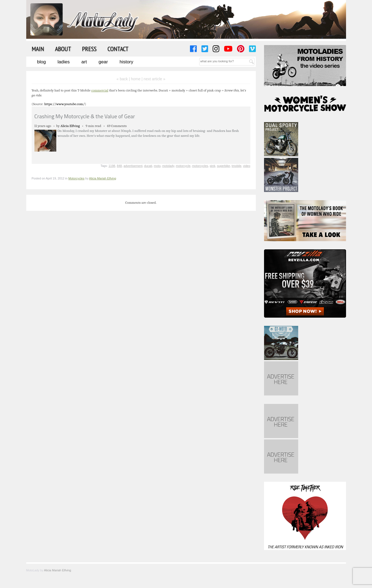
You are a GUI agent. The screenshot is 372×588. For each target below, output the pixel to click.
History (126, 62)
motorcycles (200, 166)
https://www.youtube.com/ (65, 104)
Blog (42, 62)
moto (157, 166)
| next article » (153, 79)
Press (89, 49)
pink (212, 166)
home (136, 79)
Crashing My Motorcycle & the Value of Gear (85, 116)
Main (38, 49)
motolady (168, 166)
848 (119, 166)
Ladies (64, 62)
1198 (112, 166)
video (247, 166)
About (63, 49)
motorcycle (183, 166)
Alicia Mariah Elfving (103, 178)
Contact (118, 49)
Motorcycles (76, 178)
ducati (148, 166)
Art (84, 62)
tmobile (237, 166)
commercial (100, 90)
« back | (124, 79)
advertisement (133, 166)
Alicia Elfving (70, 126)
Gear (103, 62)
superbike (224, 166)
